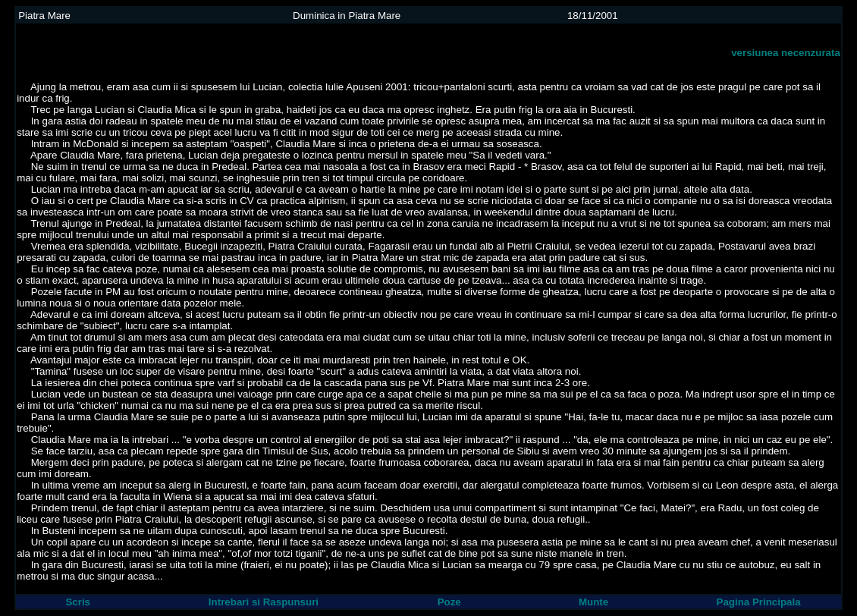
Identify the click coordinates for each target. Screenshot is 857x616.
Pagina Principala (759, 602)
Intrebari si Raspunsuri (264, 602)
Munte (593, 602)
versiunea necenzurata (786, 53)
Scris (78, 602)
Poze (449, 602)
